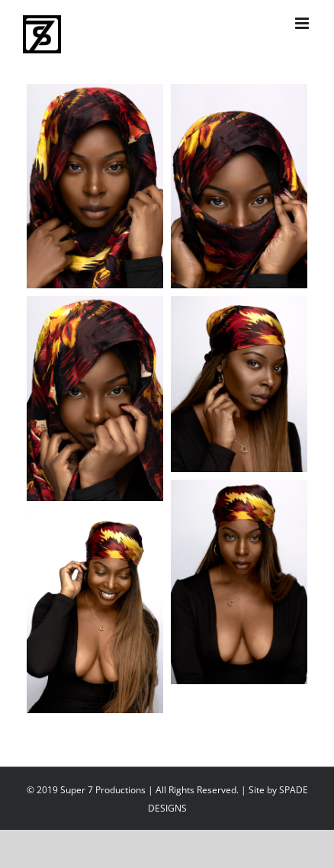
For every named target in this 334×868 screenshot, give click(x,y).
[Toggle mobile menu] (303, 23)
